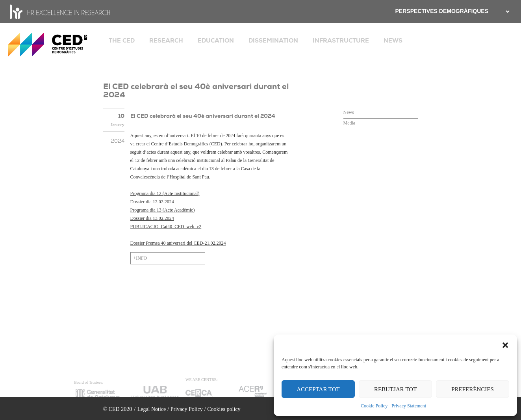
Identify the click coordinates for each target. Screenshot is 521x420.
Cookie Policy (374, 406)
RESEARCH (166, 41)
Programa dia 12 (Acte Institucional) (165, 193)
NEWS (393, 41)
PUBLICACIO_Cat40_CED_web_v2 (166, 227)
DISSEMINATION (273, 41)
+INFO (140, 258)
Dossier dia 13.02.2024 (152, 218)
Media (349, 123)
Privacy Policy (187, 409)
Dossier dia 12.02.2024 (152, 202)
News (349, 112)
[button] (505, 344)
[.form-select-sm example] (507, 11)
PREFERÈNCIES (473, 389)
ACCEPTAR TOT (318, 389)
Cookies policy (224, 409)
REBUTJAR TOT (395, 389)
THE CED (122, 41)
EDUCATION (216, 41)
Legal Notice (152, 409)
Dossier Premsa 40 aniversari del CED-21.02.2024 (178, 243)
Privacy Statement (409, 406)
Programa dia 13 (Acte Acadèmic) (163, 210)
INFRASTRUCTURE (341, 41)
